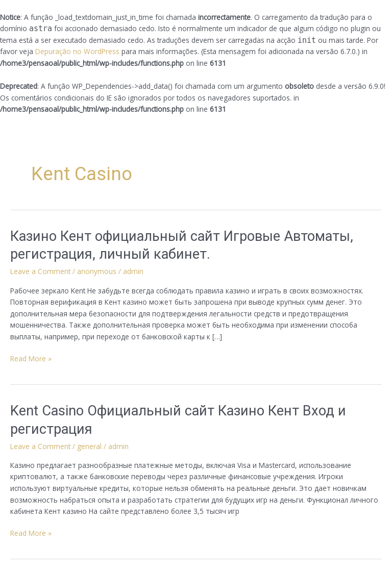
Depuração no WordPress (77, 51)
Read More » (31, 358)
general (89, 446)
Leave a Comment (40, 271)
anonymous (97, 271)
